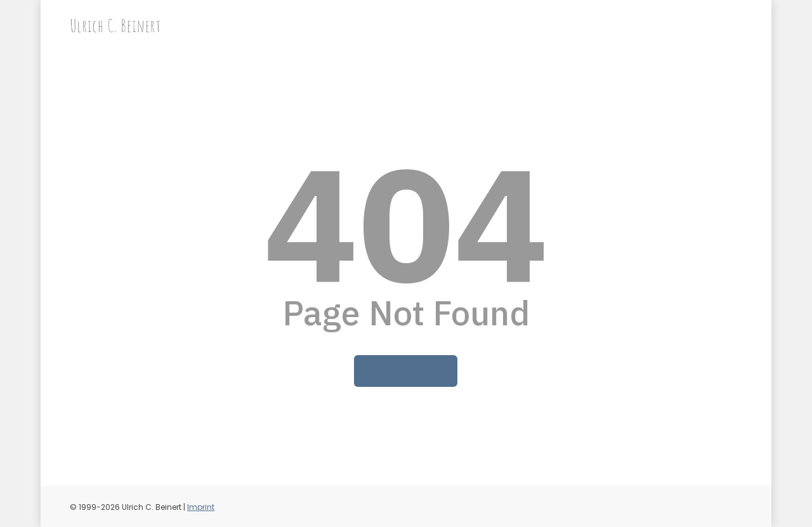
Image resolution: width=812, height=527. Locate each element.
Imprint (201, 507)
